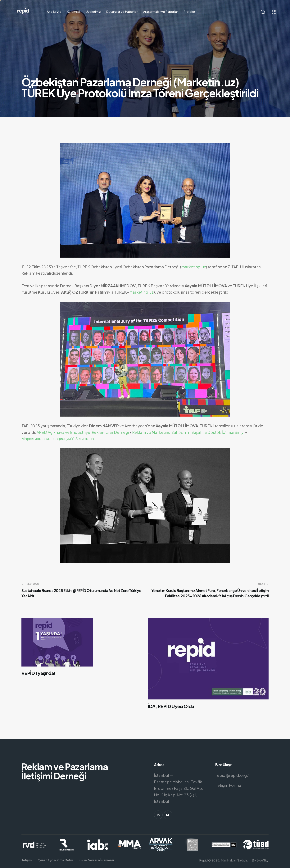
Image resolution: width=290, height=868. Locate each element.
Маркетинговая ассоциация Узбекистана (58, 439)
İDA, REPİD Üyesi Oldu (171, 706)
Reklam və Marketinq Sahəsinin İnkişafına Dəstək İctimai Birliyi (188, 432)
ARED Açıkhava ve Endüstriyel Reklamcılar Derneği (83, 432)
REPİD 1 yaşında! (39, 673)
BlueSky (262, 860)
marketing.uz (194, 267)
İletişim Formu (228, 785)
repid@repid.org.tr (233, 775)
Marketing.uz (141, 292)
